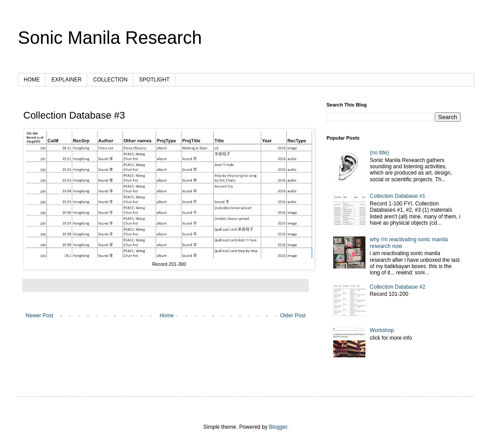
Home (167, 316)
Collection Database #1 (398, 196)
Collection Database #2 (398, 287)
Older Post (293, 316)
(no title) (380, 153)
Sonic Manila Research (110, 38)
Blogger (278, 427)
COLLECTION (110, 80)
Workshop (382, 330)
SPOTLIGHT (154, 80)
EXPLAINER (66, 80)
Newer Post (39, 316)
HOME (32, 80)
